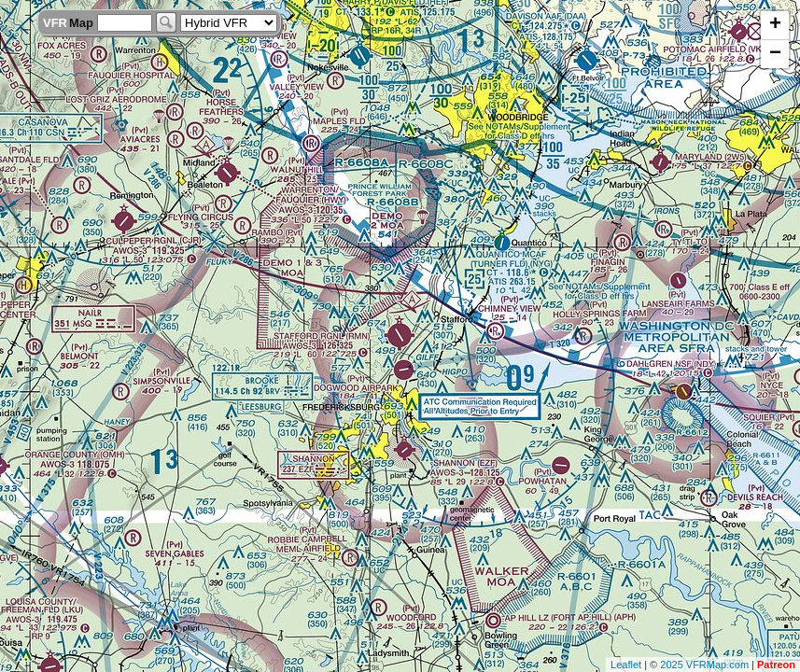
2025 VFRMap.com (704, 665)
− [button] (775, 54)
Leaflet (626, 665)
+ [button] (775, 25)
